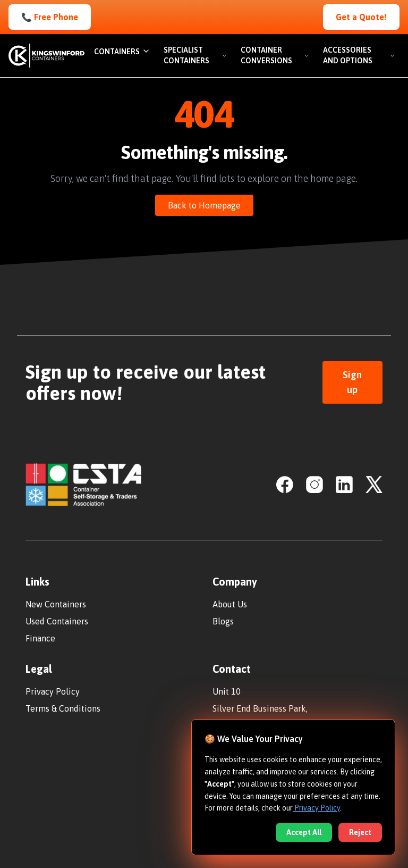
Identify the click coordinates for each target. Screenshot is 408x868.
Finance (40, 638)
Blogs (223, 621)
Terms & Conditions (63, 708)
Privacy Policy (53, 691)
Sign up (352, 382)
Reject (360, 832)
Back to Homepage (204, 205)
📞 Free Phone (50, 17)
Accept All (304, 832)
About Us (230, 604)
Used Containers (57, 621)
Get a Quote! (361, 17)
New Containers (56, 604)
